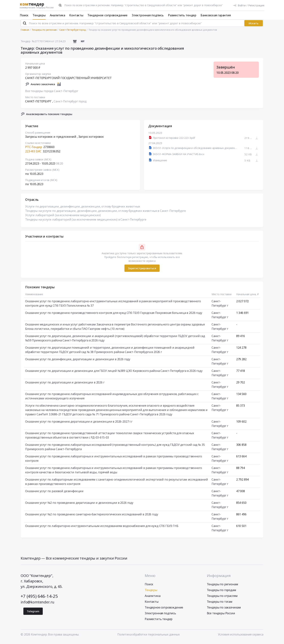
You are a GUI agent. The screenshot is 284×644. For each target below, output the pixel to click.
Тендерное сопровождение (107, 15)
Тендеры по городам (222, 593)
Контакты (76, 15)
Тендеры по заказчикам (224, 610)
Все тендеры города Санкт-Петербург (52, 94)
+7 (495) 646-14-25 (39, 599)
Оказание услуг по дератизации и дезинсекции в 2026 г (65, 385)
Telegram (33, 614)
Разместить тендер (182, 15)
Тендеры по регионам (223, 587)
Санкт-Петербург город (70, 104)
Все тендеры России (221, 616)
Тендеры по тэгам (220, 604)
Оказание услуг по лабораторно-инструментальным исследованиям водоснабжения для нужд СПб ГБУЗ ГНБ (102, 529)
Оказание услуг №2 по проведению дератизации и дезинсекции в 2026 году (79, 506)
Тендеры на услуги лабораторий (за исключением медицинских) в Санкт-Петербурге (86, 223)
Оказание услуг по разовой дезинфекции (54, 494)
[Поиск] (60, 5)
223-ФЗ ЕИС (33, 154)
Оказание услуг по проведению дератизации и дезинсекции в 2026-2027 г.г (79, 425)
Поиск (24, 15)
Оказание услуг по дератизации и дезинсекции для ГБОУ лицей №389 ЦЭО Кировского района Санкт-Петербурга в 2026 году (114, 374)
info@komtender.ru (37, 605)
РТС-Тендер (34, 150)
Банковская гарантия (216, 15)
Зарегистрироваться (142, 271)
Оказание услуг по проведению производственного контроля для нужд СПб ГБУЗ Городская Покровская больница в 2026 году (114, 316)
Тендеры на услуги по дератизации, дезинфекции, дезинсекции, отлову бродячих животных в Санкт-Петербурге (106, 214)
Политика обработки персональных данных (149, 637)
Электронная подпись (148, 15)
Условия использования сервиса (241, 637)
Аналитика (58, 15)
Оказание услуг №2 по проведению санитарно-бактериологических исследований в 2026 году (92, 517)
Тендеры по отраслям (222, 599)
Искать (254, 26)
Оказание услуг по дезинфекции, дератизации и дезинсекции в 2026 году (78, 362)
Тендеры (39, 15)
